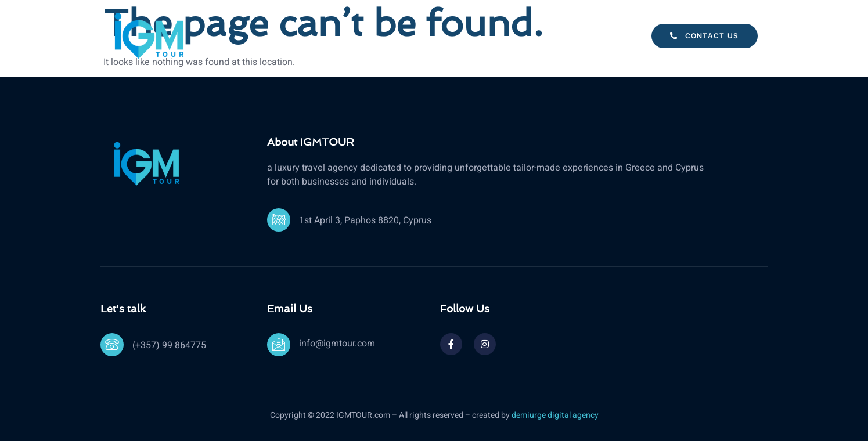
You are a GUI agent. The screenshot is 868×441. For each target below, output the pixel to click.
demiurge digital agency (555, 415)
